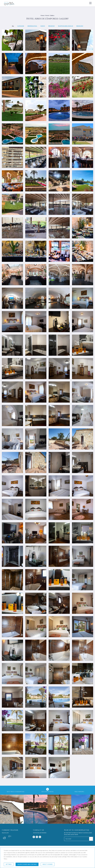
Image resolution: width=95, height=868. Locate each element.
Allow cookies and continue (27, 864)
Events (43, 26)
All (13, 26)
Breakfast (52, 26)
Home (42, 15)
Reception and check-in (65, 26)
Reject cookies (48, 864)
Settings (9, 864)
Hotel (47, 15)
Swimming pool (32, 26)
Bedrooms (80, 26)
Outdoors (21, 26)
